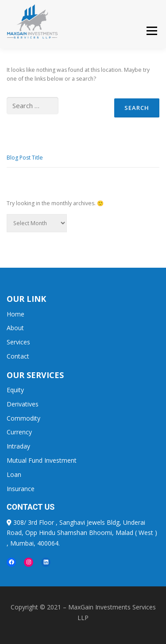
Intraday (18, 446)
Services (18, 342)
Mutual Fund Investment (42, 460)
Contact (18, 356)
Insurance (21, 489)
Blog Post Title (25, 158)
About (15, 328)
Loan (14, 474)
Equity (15, 390)
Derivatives (23, 404)
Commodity (23, 418)
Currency (19, 432)
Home (15, 314)
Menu (151, 31)
